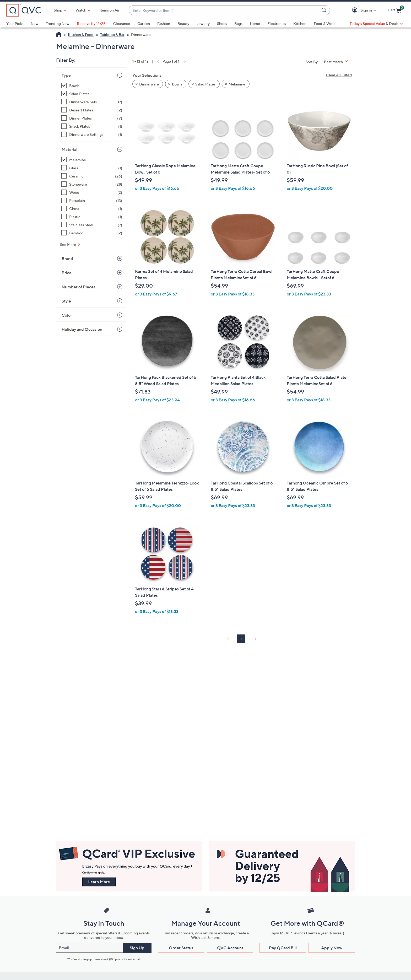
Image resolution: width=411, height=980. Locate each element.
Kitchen (300, 23)
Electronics (277, 23)
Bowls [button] (177, 84)
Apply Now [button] (332, 948)
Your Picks (15, 23)
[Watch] (81, 10)
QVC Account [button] (230, 948)
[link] (158, 61)
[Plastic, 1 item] (92, 217)
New (35, 23)
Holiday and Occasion (82, 329)
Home (255, 23)
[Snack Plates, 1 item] (92, 126)
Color (67, 315)
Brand (67, 259)
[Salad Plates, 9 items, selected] (92, 94)
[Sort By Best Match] (338, 62)
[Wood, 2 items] (92, 192)
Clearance (121, 23)
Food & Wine (325, 23)
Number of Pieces (79, 287)
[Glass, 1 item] (92, 168)
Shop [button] (58, 10)
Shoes (222, 23)
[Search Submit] (325, 10)
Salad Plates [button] (205, 84)
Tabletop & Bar (112, 34)
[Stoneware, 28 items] (92, 184)
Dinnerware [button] (149, 84)
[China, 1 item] (92, 209)
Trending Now (58, 23)
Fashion (164, 23)
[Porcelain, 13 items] (92, 200)
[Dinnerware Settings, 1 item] (92, 134)
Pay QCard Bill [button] (283, 948)
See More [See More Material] (68, 244)
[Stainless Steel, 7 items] (92, 225)
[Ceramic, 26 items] (92, 176)
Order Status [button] (181, 948)
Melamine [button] (237, 84)
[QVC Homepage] (59, 35)
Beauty (183, 23)
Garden (144, 23)
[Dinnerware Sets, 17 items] (92, 102)
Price (67, 273)
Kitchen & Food (81, 34)
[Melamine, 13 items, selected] (92, 160)
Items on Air (110, 10)
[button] (356, 10)
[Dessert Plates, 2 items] (92, 110)
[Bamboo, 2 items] (92, 233)
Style (66, 301)
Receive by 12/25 (91, 23)
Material (69, 149)
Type (66, 75)
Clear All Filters (339, 75)
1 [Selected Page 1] (241, 639)
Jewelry (203, 23)
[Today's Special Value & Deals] (376, 24)
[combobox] (224, 10)
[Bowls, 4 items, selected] (92, 86)
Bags (238, 23)
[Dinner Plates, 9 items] (92, 118)
